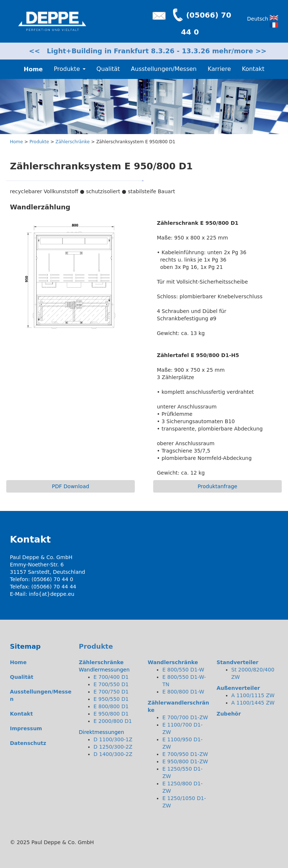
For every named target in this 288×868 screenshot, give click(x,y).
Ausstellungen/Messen (164, 69)
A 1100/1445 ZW (253, 703)
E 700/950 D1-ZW (185, 754)
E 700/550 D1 (111, 684)
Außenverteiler (238, 688)
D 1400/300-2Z (113, 754)
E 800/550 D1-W (183, 670)
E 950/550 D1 (111, 699)
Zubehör (229, 714)
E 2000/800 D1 (113, 721)
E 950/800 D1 (111, 714)
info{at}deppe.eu (52, 594)
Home (16, 142)
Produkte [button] (69, 69)
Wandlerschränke (173, 662)
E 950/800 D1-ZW (185, 761)
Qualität (108, 69)
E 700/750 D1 (111, 692)
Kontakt (253, 69)
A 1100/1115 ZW (253, 695)
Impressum (26, 728)
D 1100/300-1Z (113, 739)
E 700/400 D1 (111, 677)
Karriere (219, 69)
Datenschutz (28, 743)
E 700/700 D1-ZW (185, 717)
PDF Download (70, 486)
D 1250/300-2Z (113, 747)
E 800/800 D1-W (183, 692)
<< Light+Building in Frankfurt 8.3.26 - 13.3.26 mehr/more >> (148, 51)
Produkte (39, 142)
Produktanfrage (217, 486)
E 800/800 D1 (111, 706)
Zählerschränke (73, 142)
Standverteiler (238, 662)
